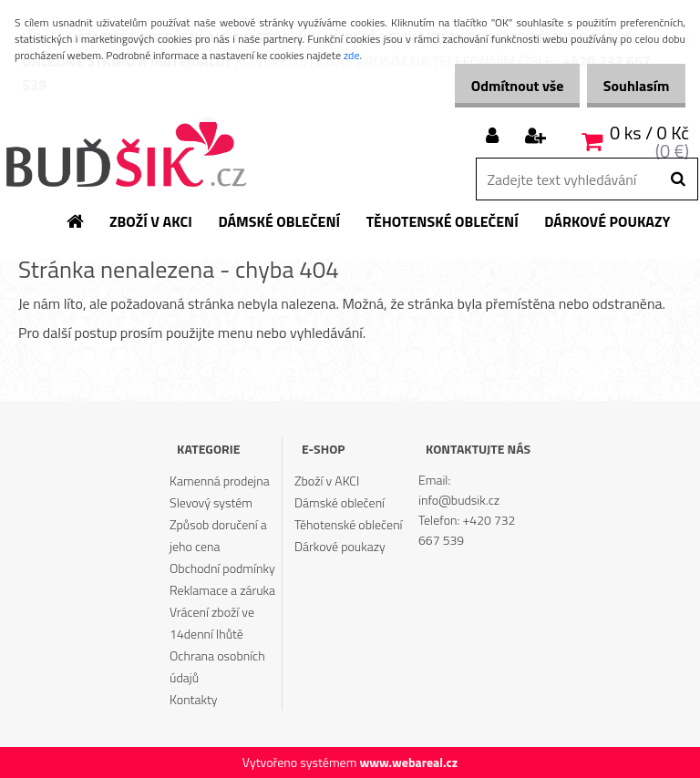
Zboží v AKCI (327, 481)
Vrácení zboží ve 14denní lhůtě (212, 623)
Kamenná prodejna (220, 481)
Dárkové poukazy (340, 546)
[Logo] (125, 154)
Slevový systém (211, 502)
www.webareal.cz (408, 762)
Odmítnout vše (498, 86)
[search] (678, 179)
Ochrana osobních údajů (217, 666)
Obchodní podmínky (222, 568)
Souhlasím (629, 86)
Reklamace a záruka (222, 590)
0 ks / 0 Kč (649, 133)
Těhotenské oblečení (348, 524)
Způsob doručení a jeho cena (218, 535)
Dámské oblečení (340, 502)
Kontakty (193, 699)
